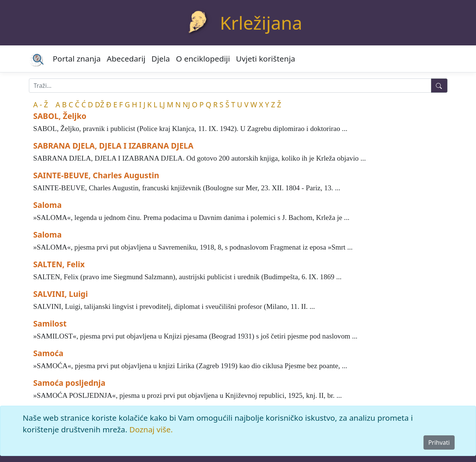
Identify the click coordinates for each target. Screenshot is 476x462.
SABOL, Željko (60, 116)
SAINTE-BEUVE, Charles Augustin (96, 175)
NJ (186, 105)
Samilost (50, 324)
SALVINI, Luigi (61, 294)
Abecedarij (126, 59)
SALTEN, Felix (59, 264)
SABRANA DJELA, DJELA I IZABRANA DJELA (113, 146)
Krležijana (261, 23)
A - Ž (41, 105)
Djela (161, 59)
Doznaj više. (151, 429)
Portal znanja (77, 59)
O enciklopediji (203, 59)
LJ (162, 105)
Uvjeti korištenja (266, 59)
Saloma (48, 205)
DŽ (100, 105)
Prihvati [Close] (439, 442)
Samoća (48, 353)
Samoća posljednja (70, 383)
